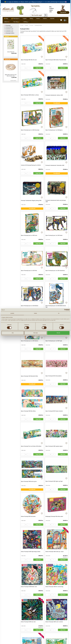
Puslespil (31, 25)
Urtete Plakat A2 (11, 52)
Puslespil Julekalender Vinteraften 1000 (55, 165)
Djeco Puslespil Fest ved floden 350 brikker (31, 446)
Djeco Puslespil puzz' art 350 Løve (29, 235)
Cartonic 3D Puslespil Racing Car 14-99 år (31, 165)
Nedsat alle (8, 59)
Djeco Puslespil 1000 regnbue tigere (54, 446)
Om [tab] (59, 313)
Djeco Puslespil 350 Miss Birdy (28, 411)
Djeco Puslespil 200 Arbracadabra (54, 376)
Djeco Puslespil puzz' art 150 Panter (54, 235)
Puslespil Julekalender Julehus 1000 (54, 95)
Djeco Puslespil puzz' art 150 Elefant (30, 306)
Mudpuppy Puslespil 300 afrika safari (54, 516)
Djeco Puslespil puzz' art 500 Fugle (54, 341)
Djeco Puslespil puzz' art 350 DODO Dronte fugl (56, 306)
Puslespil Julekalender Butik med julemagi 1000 (56, 201)
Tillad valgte (36, 333)
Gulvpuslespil (9, 27)
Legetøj (24, 18)
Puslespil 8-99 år (10, 33)
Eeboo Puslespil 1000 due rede (28, 622)
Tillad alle (58, 333)
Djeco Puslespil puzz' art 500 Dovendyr (30, 130)
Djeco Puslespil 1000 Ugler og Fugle (54, 481)
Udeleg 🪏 (26, 22)
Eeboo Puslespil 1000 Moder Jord (29, 587)
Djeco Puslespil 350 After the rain (29, 60)
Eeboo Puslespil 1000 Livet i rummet (54, 622)
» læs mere (23, 64)
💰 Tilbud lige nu (15, 18)
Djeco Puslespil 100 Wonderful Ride (29, 376)
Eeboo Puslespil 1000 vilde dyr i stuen (55, 552)
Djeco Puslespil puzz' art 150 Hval (29, 271)
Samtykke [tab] (12, 313)
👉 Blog (6, 18)
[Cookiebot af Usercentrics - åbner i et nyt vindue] (62, 310)
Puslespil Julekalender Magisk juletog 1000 (31, 201)
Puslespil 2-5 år (10, 30)
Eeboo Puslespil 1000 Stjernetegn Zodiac (31, 552)
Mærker (45, 18)
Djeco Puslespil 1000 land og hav (29, 481)
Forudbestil (57, 103)
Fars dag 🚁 (16, 22)
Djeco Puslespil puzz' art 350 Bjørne (54, 130)
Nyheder (52, 18)
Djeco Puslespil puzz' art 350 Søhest (30, 341)
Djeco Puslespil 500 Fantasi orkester (54, 411)
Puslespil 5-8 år (10, 32)
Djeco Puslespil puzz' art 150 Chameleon (55, 271)
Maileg (31, 18)
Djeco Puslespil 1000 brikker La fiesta (30, 95)
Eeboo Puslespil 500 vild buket (28, 516)
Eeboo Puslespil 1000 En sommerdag (54, 587)
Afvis (13, 333)
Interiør (38, 18)
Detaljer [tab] (35, 313)
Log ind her (63, 12)
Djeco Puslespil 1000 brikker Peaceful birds (56, 60)
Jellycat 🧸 (7, 22)
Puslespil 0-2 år (10, 28)
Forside (22, 25)
